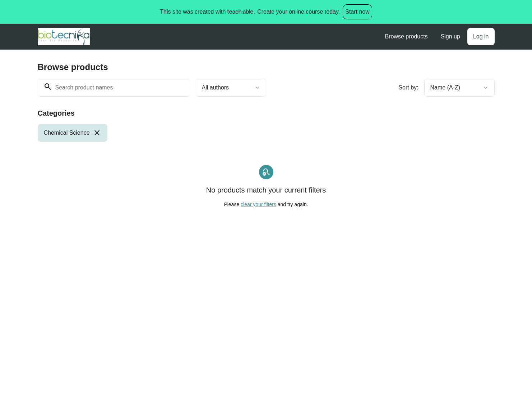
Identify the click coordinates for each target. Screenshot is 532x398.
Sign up (450, 36)
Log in (481, 36)
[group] (237, 133)
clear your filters (258, 204)
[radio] (73, 133)
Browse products (406, 36)
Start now (357, 12)
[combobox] (231, 88)
